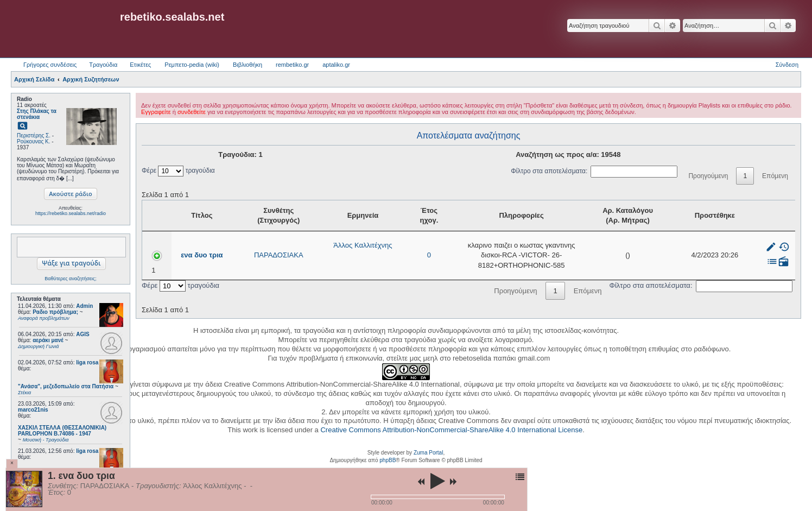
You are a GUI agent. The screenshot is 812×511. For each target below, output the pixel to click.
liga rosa (87, 362)
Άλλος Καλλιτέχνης (321, 245)
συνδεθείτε (192, 112)
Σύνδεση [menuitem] (787, 65)
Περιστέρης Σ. (34, 135)
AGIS (83, 334)
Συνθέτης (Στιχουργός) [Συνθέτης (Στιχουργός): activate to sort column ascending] (250, 215)
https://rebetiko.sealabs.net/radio (71, 213)
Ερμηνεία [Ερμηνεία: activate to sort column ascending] (321, 215)
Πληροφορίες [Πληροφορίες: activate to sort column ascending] (501, 215)
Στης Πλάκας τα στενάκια (37, 114)
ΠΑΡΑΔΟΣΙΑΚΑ (250, 255)
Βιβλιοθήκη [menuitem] (248, 65)
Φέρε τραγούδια (178, 171)
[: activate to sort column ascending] (774, 216)
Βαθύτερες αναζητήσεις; (70, 279)
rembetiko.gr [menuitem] (292, 65)
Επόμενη (775, 176)
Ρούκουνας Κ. (33, 141)
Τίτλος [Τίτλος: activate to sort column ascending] (185, 215)
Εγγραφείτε (156, 112)
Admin (84, 306)
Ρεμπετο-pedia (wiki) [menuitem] (192, 65)
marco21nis (33, 410)
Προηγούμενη (708, 176)
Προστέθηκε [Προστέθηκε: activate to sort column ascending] (722, 215)
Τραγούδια (103, 65)
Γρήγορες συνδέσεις (50, 65)
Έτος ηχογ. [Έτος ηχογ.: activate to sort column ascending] (376, 215)
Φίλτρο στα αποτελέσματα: (594, 171)
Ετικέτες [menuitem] (140, 65)
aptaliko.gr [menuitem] (336, 65)
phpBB (388, 460)
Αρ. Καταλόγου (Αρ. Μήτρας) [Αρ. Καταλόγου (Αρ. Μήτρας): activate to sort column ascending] (646, 215)
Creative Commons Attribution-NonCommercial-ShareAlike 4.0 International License (451, 430)
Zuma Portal (428, 453)
